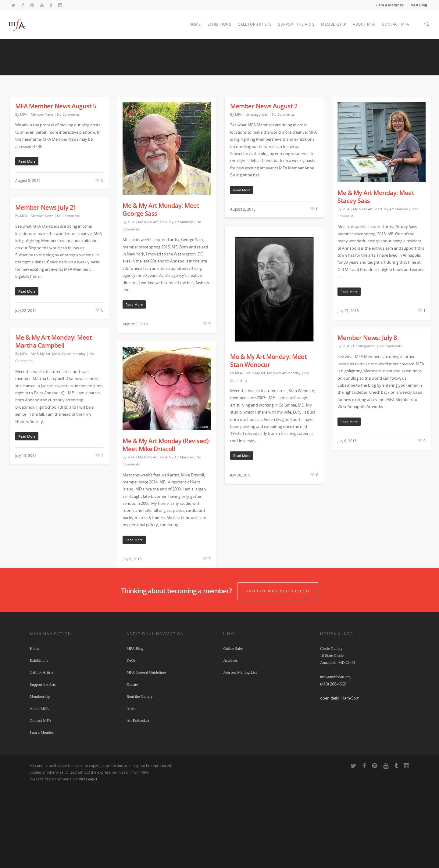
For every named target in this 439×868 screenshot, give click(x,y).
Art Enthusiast (138, 800)
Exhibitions (220, 24)
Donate (132, 764)
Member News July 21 (46, 289)
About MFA (364, 24)
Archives (230, 740)
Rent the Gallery (140, 776)
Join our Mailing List (240, 752)
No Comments (68, 196)
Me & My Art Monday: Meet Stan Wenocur (268, 442)
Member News (42, 196)
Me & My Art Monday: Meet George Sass (161, 291)
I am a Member (390, 5)
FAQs (131, 740)
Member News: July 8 (367, 419)
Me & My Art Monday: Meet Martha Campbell (54, 423)
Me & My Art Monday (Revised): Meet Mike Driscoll (166, 526)
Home (195, 24)
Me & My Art (148, 303)
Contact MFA (396, 24)
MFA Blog (419, 5)
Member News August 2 (264, 188)
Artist (131, 788)
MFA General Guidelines (146, 752)
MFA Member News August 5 (56, 188)
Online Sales (233, 728)
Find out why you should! (279, 671)
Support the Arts (296, 24)
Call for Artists (255, 24)
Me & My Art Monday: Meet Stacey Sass (376, 278)
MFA (24, 196)
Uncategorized (257, 196)
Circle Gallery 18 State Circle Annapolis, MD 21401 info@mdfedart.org (338, 742)
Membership (334, 24)
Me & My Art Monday (176, 303)
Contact (92, 859)
